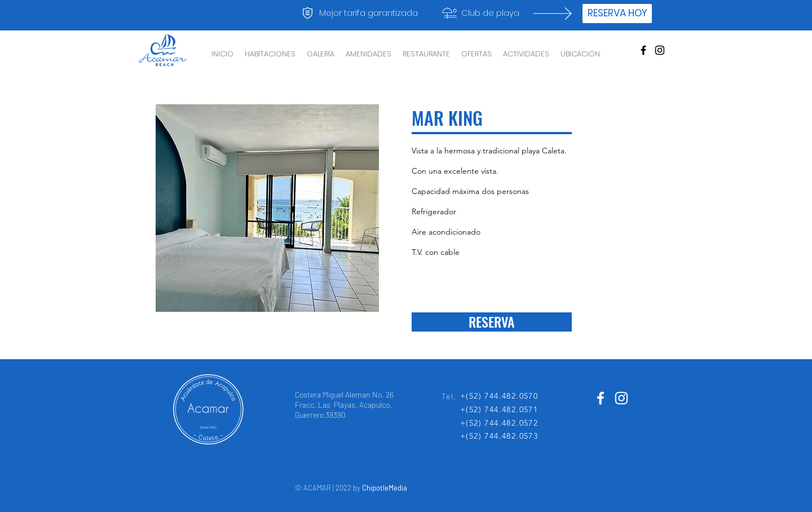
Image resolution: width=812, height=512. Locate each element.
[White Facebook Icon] (601, 398)
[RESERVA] (492, 322)
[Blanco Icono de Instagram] (621, 398)
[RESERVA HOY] (617, 14)
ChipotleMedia (385, 488)
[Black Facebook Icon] (643, 50)
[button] (267, 208)
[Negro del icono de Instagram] (660, 50)
